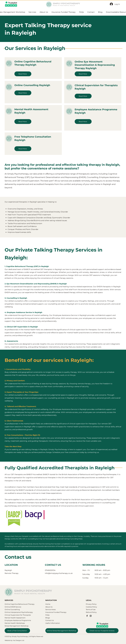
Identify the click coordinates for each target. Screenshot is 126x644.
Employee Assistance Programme (18, 620)
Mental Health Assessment (15, 618)
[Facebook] (87, 616)
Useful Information (53, 623)
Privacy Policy (91, 604)
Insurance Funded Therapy (56, 612)
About (48, 607)
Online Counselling (12, 609)
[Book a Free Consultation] (17, 631)
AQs (48, 615)
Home (48, 604)
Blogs (48, 618)
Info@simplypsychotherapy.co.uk (59, 573)
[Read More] (23, 74)
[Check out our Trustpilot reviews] (102, 631)
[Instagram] (91, 616)
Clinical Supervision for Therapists (18, 615)
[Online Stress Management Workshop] (62, 631)
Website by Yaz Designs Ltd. (15, 640)
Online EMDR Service (13, 607)
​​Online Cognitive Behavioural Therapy (20, 604)
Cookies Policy (91, 607)
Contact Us (50, 620)
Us (51, 607)
